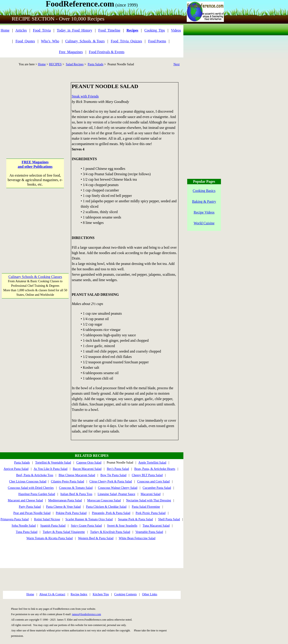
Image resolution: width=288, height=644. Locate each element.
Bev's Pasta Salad (118, 469)
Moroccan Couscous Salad (104, 500)
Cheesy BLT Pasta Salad (147, 475)
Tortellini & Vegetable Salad (53, 463)
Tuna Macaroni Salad (156, 526)
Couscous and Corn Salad (153, 481)
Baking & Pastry (204, 201)
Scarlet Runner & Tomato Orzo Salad (89, 519)
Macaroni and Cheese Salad (25, 500)
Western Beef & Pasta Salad (96, 538)
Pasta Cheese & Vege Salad (63, 507)
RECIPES (55, 64)
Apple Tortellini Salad (152, 463)
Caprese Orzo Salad (89, 463)
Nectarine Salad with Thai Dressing (149, 500)
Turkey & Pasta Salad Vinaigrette (64, 532)
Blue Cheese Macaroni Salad (77, 475)
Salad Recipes (75, 64)
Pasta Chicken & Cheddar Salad (106, 507)
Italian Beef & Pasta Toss (76, 494)
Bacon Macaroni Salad (87, 469)
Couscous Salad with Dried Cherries (31, 488)
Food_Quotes (25, 41)
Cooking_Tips (155, 30)
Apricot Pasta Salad (16, 469)
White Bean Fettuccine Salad (137, 538)
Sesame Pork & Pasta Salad (136, 519)
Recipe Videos (204, 212)
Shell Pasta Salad (169, 519)
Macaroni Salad (151, 494)
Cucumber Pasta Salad (157, 488)
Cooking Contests (126, 594)
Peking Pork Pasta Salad (71, 513)
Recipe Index (79, 594)
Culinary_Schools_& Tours (85, 41)
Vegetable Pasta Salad (149, 532)
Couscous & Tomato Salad (76, 488)
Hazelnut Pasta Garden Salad (37, 494)
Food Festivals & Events (107, 52)
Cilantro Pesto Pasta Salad (67, 481)
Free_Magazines (71, 52)
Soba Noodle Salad (24, 526)
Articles (21, 30)
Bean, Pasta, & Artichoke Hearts (155, 469)
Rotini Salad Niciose (47, 519)
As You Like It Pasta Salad (50, 469)
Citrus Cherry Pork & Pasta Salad (111, 481)
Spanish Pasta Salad (53, 526)
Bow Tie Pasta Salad (113, 475)
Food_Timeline (109, 30)
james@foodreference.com (87, 614)
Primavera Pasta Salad (15, 519)
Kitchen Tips (101, 594)
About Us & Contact (52, 594)
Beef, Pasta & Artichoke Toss (35, 475)
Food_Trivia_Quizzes (126, 41)
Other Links (150, 594)
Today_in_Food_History (75, 30)
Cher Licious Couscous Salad (28, 481)
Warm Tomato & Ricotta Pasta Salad (49, 538)
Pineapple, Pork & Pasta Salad (111, 513)
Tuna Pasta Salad (27, 532)
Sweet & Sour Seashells (122, 526)
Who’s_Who (50, 41)
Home (5, 30)
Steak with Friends (85, 96)
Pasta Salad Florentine (146, 507)
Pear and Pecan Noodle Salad (32, 513)
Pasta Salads (96, 64)
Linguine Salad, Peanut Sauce (116, 494)
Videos (176, 30)
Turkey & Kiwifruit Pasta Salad (110, 532)
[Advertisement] (35, 110)
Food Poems (157, 41)
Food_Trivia (42, 30)
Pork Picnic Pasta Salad (151, 513)
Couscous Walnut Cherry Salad (118, 488)
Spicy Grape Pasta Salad (86, 526)
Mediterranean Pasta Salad (65, 500)
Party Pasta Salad (30, 507)
